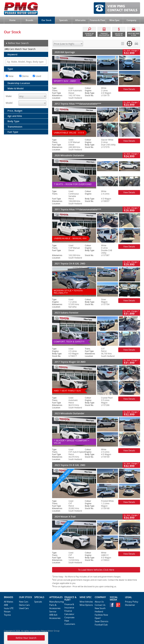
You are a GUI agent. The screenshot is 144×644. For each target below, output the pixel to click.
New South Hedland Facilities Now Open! (101, 613)
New (10, 76)
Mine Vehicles (86, 602)
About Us (99, 602)
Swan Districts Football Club (101, 623)
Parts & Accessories (55, 607)
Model (9, 103)
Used (37, 76)
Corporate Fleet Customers (70, 621)
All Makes (9, 602)
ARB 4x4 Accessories (55, 616)
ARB (6, 605)
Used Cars (24, 608)
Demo (24, 76)
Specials (38, 602)
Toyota (7, 615)
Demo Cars (24, 605)
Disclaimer (130, 605)
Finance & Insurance (69, 606)
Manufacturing (56, 602)
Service (53, 612)
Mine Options (86, 605)
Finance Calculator (69, 612)
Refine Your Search (17, 43)
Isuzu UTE (9, 608)
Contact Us (100, 605)
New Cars (24, 602)
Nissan (7, 612)
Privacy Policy (132, 602)
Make (9, 96)
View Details (129, 89)
